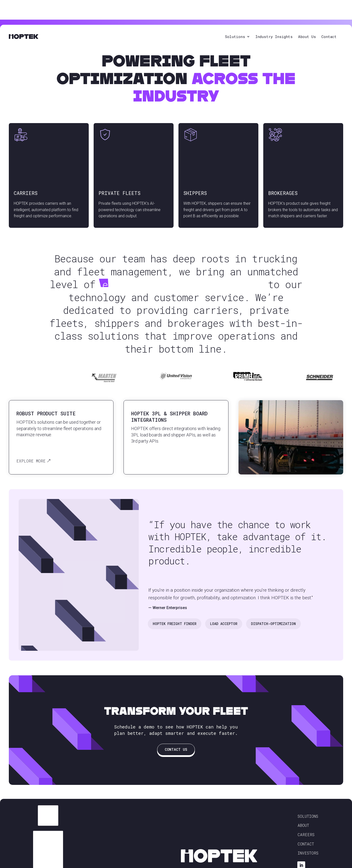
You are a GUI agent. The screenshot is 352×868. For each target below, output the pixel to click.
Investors (308, 842)
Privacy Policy (193, 860)
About (303, 815)
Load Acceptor (224, 613)
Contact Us (176, 739)
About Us (307, 17)
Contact (329, 17)
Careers (306, 824)
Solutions (235, 17)
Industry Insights (274, 17)
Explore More (31, 450)
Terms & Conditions (226, 860)
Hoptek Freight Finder (175, 613)
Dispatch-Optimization (273, 613)
